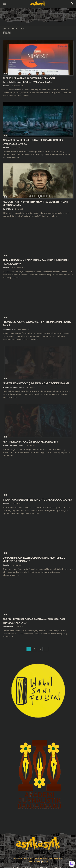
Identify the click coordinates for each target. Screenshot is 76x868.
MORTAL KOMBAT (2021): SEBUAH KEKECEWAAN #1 (31, 442)
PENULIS (58, 858)
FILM (5, 74)
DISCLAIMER (34, 862)
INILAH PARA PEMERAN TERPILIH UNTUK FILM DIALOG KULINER (37, 500)
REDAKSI (28, 858)
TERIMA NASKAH (44, 858)
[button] (5, 4)
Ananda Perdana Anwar (13, 387)
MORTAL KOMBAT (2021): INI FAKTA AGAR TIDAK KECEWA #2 (36, 384)
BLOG (45, 862)
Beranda (6, 29)
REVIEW (15, 29)
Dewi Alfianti (8, 209)
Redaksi (6, 86)
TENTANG (18, 858)
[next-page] (46, 649)
